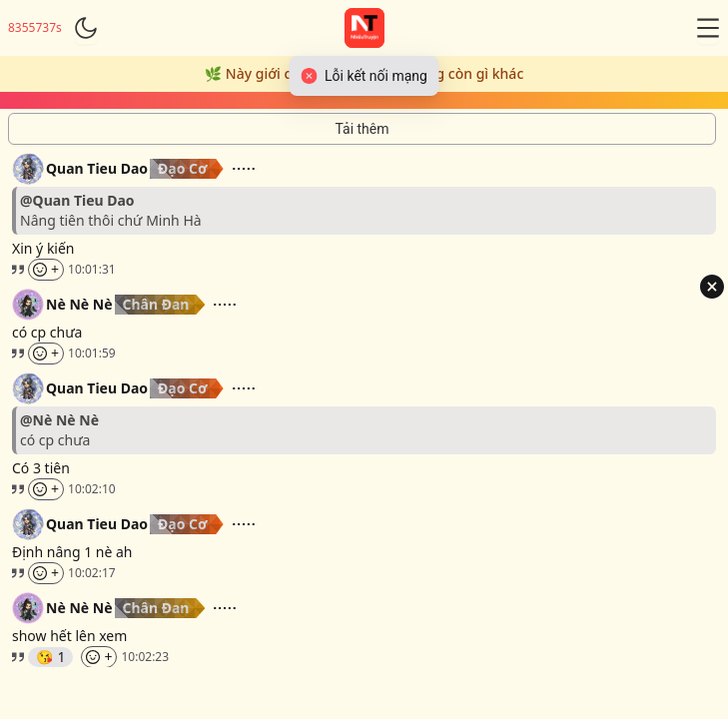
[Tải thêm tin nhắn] (362, 129)
